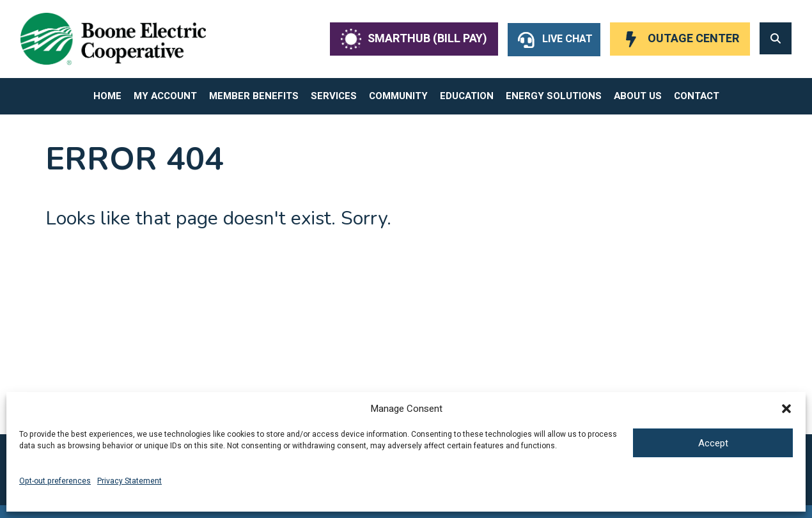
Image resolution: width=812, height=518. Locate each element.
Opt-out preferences (55, 481)
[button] (786, 409)
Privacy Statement (129, 481)
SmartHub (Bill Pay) (427, 39)
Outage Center (693, 39)
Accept (713, 443)
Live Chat (567, 39)
